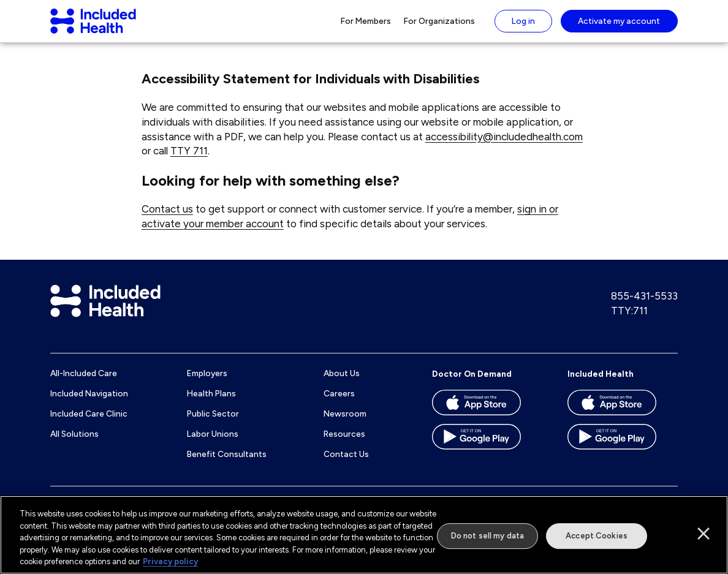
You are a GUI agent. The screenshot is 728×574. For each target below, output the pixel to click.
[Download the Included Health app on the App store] (623, 418)
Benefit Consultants (227, 465)
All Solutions (74, 445)
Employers (207, 385)
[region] (364, 535)
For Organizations (439, 26)
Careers (339, 405)
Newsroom (345, 425)
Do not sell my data (487, 536)
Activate (619, 26)
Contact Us (346, 465)
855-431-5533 (644, 308)
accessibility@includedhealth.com (504, 148)
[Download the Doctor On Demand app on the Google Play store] (487, 452)
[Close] (703, 534)
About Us (342, 385)
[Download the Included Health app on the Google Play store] (623, 452)
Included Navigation (89, 405)
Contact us (167, 221)
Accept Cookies (597, 536)
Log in (523, 26)
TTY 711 (189, 162)
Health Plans (211, 405)
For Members (366, 26)
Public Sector (213, 425)
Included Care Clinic (89, 425)
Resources (344, 445)
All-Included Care (84, 385)
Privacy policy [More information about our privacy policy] (170, 561)
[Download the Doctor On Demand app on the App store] (487, 418)
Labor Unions (213, 445)
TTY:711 (629, 322)
